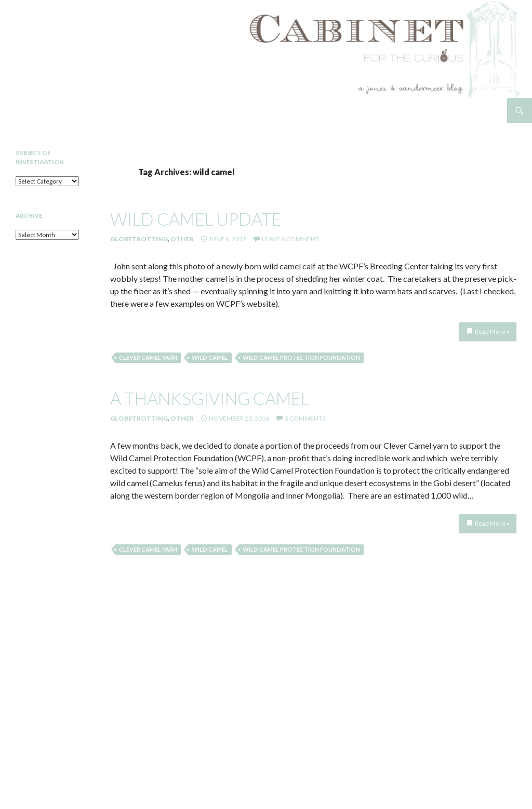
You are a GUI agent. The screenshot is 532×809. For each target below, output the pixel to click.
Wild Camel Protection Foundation (301, 357)
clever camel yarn (148, 357)
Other (182, 239)
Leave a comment (290, 239)
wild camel (210, 357)
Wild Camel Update (196, 219)
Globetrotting (139, 239)
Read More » (492, 331)
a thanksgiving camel (210, 398)
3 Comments (305, 418)
